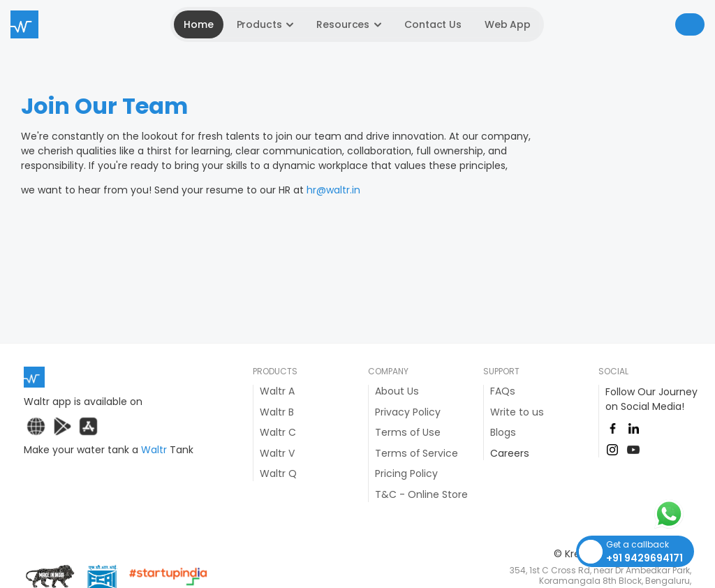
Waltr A (277, 391)
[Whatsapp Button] (674, 514)
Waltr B (277, 412)
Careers (510, 453)
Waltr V (277, 453)
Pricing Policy (406, 473)
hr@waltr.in (333, 190)
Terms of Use (408, 432)
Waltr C (278, 432)
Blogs (503, 432)
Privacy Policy (408, 412)
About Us (397, 391)
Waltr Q (278, 473)
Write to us (517, 412)
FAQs (503, 391)
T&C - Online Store (421, 494)
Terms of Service (417, 453)
